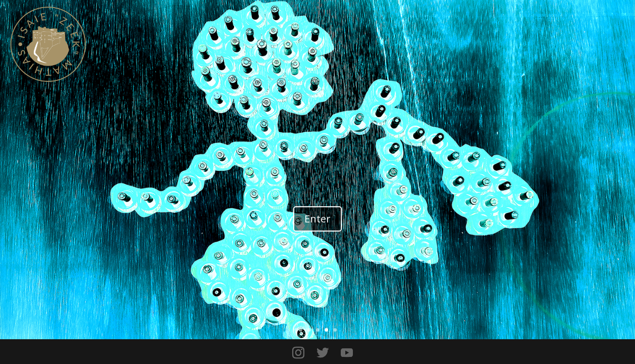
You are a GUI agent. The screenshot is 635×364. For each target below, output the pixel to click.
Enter (317, 219)
